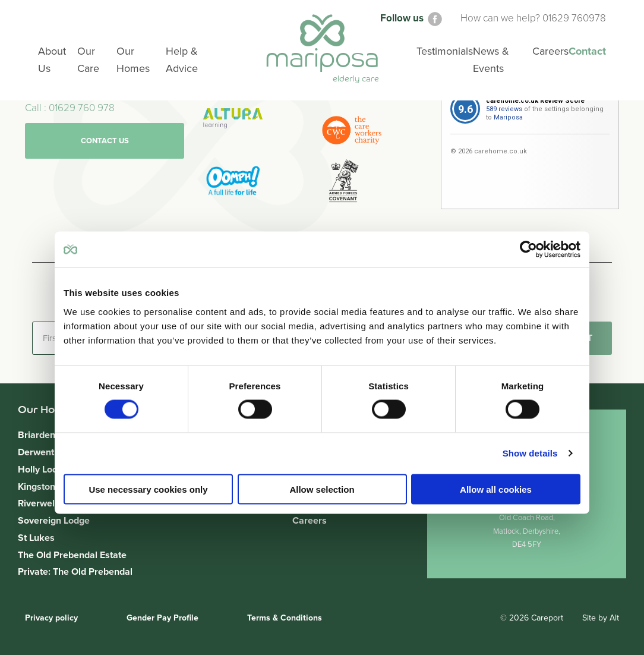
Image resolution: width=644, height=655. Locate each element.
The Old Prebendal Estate (72, 555)
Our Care (89, 61)
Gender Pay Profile (162, 618)
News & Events (491, 61)
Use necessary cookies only (148, 489)
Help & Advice (182, 61)
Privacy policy (51, 618)
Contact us (105, 141)
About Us (52, 61)
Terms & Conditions (285, 618)
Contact (587, 52)
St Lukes (36, 538)
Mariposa (508, 117)
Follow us (412, 18)
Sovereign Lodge (54, 521)
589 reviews (504, 109)
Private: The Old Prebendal (75, 572)
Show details (530, 453)
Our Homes (133, 61)
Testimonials (445, 52)
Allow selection (322, 489)
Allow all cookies (496, 489)
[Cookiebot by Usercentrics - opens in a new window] (528, 250)
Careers (310, 521)
